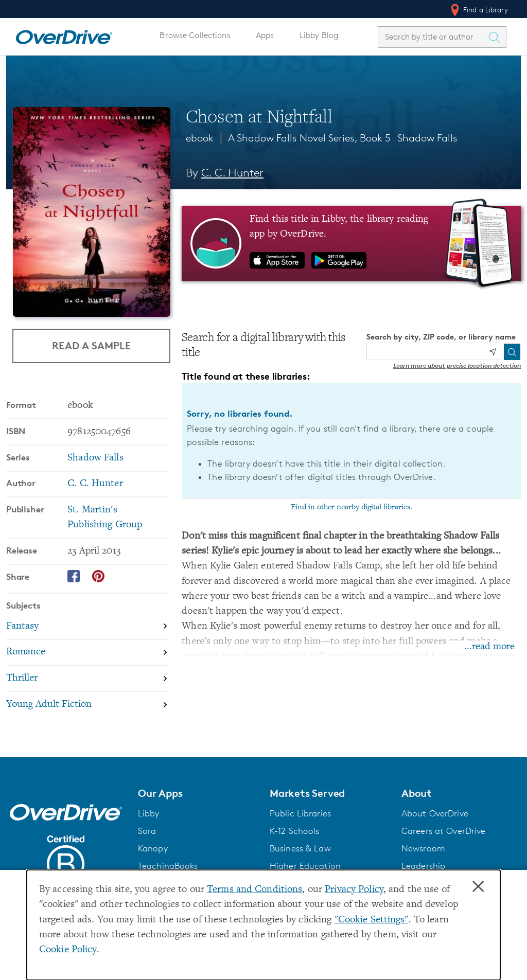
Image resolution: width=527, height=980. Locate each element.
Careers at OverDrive (443, 831)
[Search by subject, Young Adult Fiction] (88, 705)
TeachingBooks (168, 866)
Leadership (423, 866)
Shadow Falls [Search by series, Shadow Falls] (95, 458)
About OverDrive (435, 813)
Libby (149, 813)
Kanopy (153, 848)
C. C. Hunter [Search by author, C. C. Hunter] (232, 173)
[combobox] (433, 37)
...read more (489, 647)
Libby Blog (319, 35)
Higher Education (305, 866)
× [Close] (478, 887)
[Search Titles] (497, 37)
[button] (198, 793)
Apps (265, 35)
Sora (147, 831)
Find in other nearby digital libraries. (352, 507)
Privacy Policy (354, 890)
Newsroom (423, 848)
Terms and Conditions (254, 890)
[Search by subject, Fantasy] (88, 627)
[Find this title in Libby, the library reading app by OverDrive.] (351, 243)
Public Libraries (300, 813)
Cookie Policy (68, 950)
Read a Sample (91, 345)
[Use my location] (493, 352)
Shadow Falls (427, 138)
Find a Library (478, 10)
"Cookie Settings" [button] (372, 920)
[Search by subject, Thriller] (88, 679)
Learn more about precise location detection (457, 366)
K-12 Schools (294, 831)
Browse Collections (195, 35)
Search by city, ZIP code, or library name (441, 337)
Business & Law (300, 848)
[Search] (512, 352)
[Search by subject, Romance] (88, 653)
